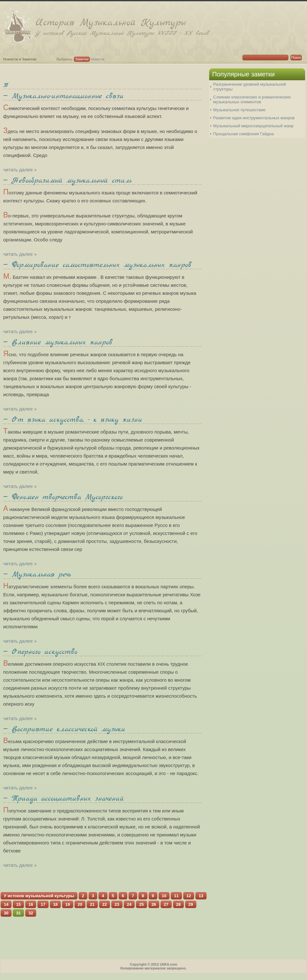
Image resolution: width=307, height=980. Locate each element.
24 (129, 904)
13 (201, 896)
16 (31, 904)
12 (189, 896)
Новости (98, 59)
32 (31, 913)
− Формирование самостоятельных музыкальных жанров (97, 265)
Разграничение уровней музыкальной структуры (250, 87)
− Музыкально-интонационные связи (63, 96)
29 (191, 904)
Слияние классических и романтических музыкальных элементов (252, 99)
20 (80, 904)
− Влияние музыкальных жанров (58, 342)
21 (92, 904)
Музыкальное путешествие (240, 110)
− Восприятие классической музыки (64, 729)
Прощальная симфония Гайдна (244, 134)
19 (67, 904)
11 (176, 896)
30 (6, 913)
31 (6, 85)
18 (55, 904)
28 (178, 904)
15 (18, 904)
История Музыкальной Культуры (171, 27)
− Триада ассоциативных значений (64, 799)
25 (141, 904)
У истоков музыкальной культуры (39, 896)
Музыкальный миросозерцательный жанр (254, 126)
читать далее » (20, 170)
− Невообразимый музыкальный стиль (67, 181)
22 (105, 904)
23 (117, 904)
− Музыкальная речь (37, 575)
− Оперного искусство (40, 652)
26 (154, 904)
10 (164, 896)
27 (166, 904)
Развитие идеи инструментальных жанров (254, 118)
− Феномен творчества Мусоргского (63, 497)
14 (6, 904)
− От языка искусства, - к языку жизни (73, 420)
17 (43, 904)
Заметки (82, 59)
